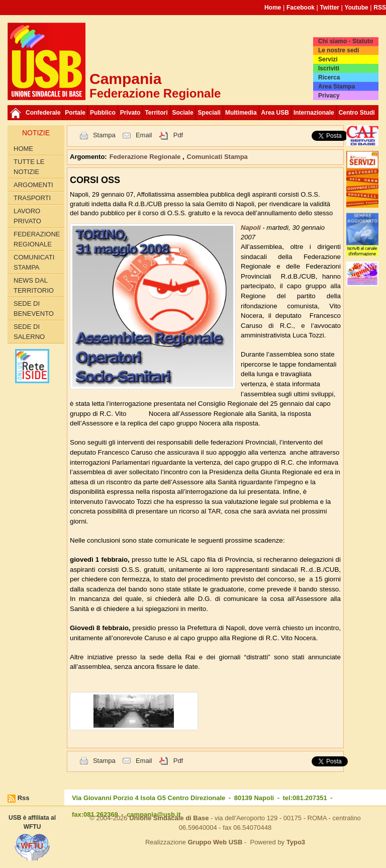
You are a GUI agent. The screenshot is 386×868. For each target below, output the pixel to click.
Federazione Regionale (37, 239)
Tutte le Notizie (29, 167)
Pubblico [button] (103, 113)
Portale (75, 113)
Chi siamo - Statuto (346, 41)
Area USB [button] (275, 113)
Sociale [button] (183, 113)
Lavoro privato (27, 216)
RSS (380, 8)
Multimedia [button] (241, 113)
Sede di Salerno (29, 332)
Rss (24, 798)
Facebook (301, 8)
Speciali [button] (209, 113)
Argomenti (33, 185)
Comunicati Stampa (34, 262)
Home (273, 8)
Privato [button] (130, 113)
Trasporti (32, 198)
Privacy (329, 96)
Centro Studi (357, 113)
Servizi (328, 59)
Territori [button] (156, 113)
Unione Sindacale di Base (169, 818)
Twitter (330, 8)
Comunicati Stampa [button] (217, 157)
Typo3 (296, 842)
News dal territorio (34, 285)
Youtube (357, 8)
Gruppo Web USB (215, 842)
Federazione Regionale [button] (146, 157)
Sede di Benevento (34, 309)
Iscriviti (329, 68)
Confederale (43, 113)
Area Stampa (336, 86)
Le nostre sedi (339, 50)
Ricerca (329, 77)
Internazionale (314, 113)
